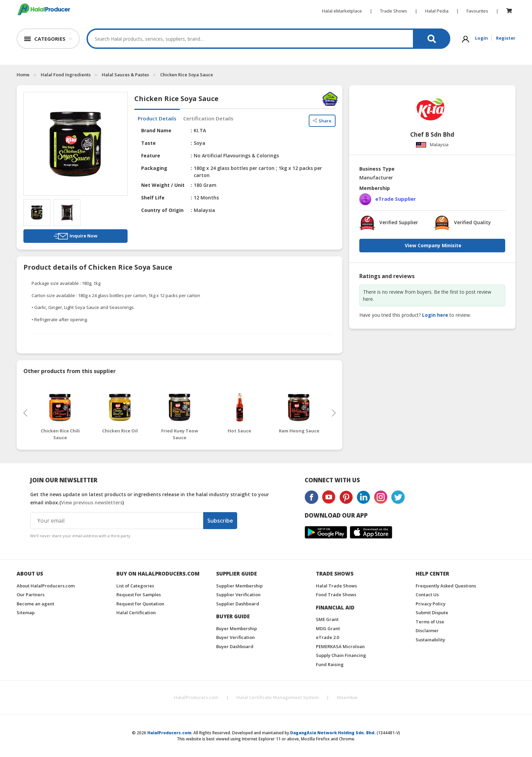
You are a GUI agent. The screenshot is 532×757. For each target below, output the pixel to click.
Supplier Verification (238, 595)
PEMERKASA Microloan (340, 646)
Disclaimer (427, 630)
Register (506, 38)
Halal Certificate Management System (278, 697)
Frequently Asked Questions (446, 586)
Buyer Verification (235, 637)
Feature (151, 156)
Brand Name (156, 130)
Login (481, 38)
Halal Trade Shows (336, 586)
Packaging (154, 168)
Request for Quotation (140, 604)
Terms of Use (430, 622)
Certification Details (208, 118)
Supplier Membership (239, 586)
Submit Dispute (432, 613)
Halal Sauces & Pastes (125, 75)
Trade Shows (394, 11)
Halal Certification (136, 613)
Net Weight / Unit (163, 185)
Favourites (477, 11)
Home (23, 75)
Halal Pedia (437, 11)
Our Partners (31, 595)
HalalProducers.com (196, 697)
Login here (435, 315)
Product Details (157, 118)
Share (322, 119)
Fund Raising (330, 664)
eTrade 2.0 (327, 637)
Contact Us (427, 595)
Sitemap (26, 613)
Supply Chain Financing (341, 655)
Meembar (347, 697)
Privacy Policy (431, 604)
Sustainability (430, 640)
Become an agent (35, 604)
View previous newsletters (92, 502)
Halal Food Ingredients (66, 75)
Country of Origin (162, 210)
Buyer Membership (236, 628)
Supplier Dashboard (238, 604)
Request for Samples (139, 595)
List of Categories (135, 586)
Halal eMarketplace (342, 11)
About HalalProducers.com (46, 586)
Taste (148, 143)
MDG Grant (328, 628)
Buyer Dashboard (235, 646)
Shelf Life (153, 198)
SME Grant (327, 619)
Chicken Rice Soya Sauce (187, 75)
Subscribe (220, 521)
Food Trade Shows (336, 595)
